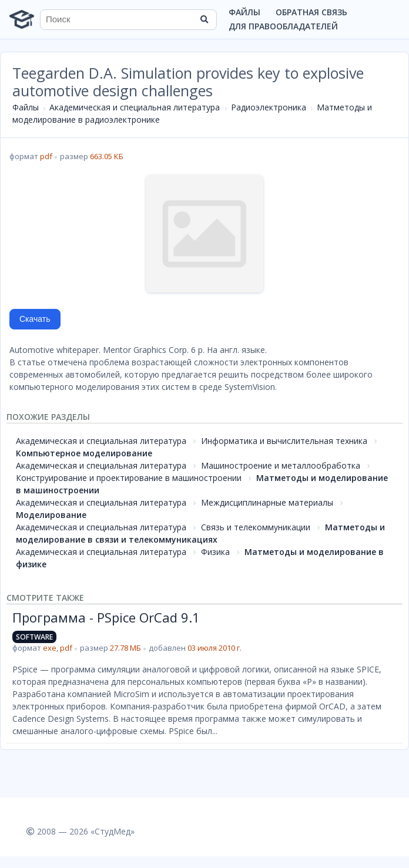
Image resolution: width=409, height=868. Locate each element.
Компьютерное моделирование (84, 453)
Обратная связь (311, 12)
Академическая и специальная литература (135, 107)
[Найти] (204, 19)
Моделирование (51, 515)
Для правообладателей (283, 26)
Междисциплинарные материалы (267, 502)
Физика (215, 552)
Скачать (35, 319)
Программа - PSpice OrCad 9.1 (106, 617)
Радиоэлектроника (269, 107)
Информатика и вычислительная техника (284, 441)
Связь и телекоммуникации (256, 527)
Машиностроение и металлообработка (281, 465)
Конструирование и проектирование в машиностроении (129, 478)
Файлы (244, 12)
